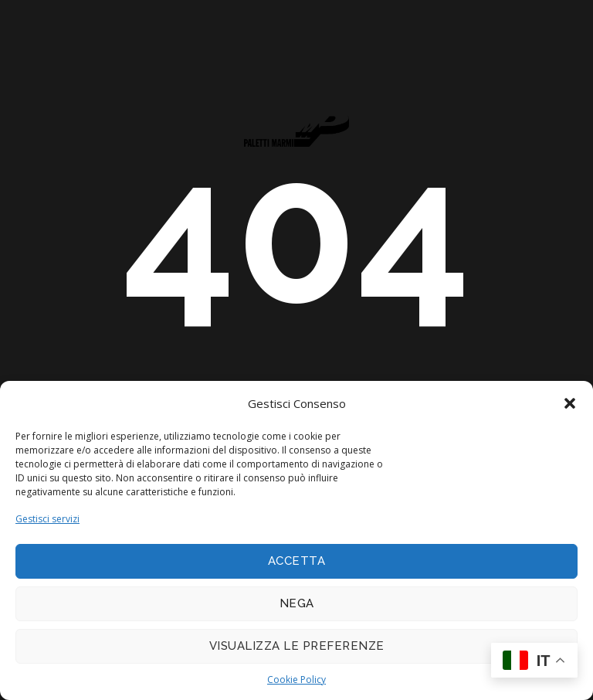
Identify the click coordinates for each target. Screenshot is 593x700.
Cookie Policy (296, 680)
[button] (570, 403)
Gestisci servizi (47, 519)
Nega (297, 603)
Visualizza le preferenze (297, 646)
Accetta (297, 561)
